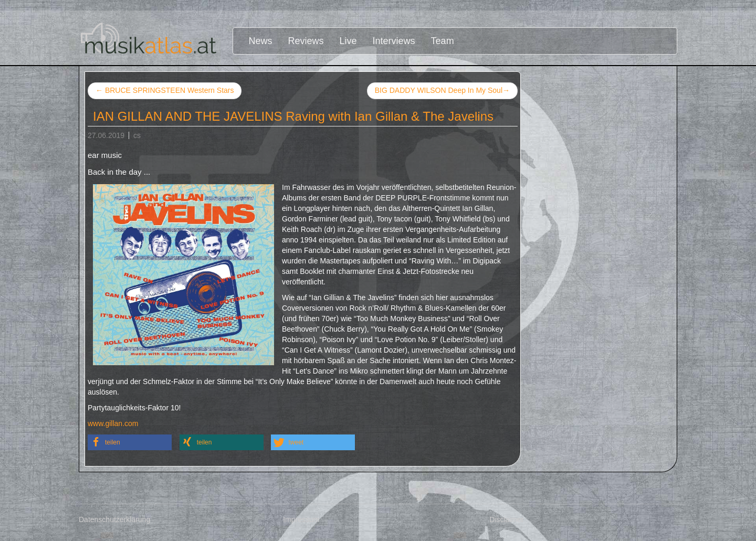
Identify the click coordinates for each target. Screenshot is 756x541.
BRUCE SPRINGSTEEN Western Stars (165, 90)
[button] (130, 442)
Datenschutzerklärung (114, 519)
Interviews (394, 41)
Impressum (301, 519)
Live (348, 41)
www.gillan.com (113, 423)
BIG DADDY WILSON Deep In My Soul (442, 91)
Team (443, 41)
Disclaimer (506, 519)
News (261, 41)
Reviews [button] (306, 41)
